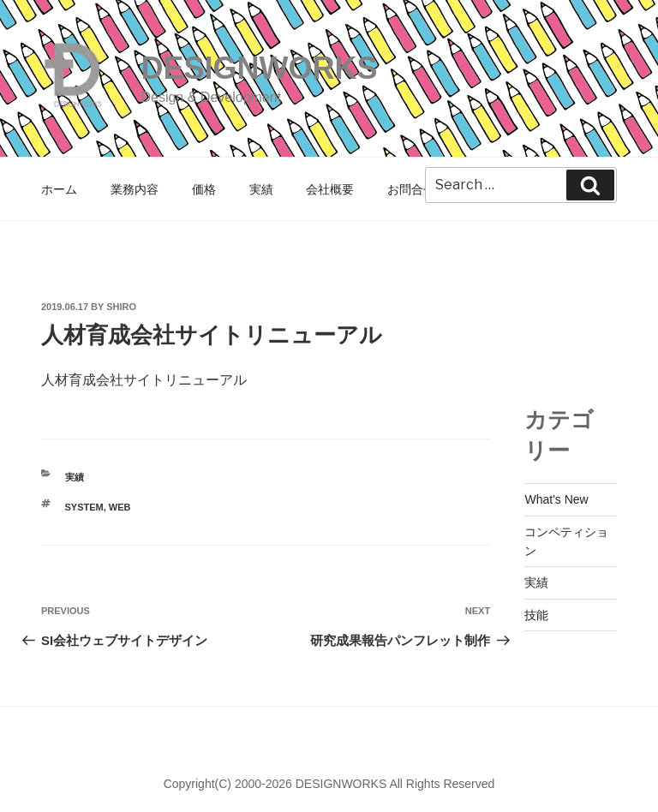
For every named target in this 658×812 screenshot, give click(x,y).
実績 (261, 189)
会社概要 (330, 189)
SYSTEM (84, 507)
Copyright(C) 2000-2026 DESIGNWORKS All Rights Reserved (329, 784)
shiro (121, 307)
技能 (536, 615)
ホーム (59, 189)
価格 (204, 189)
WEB (120, 507)
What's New (556, 499)
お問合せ (411, 189)
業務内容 (135, 189)
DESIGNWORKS (259, 68)
